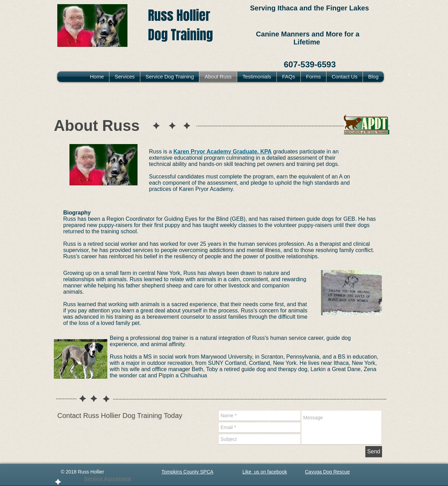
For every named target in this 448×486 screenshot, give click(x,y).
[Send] (374, 452)
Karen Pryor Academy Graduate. (216, 152)
